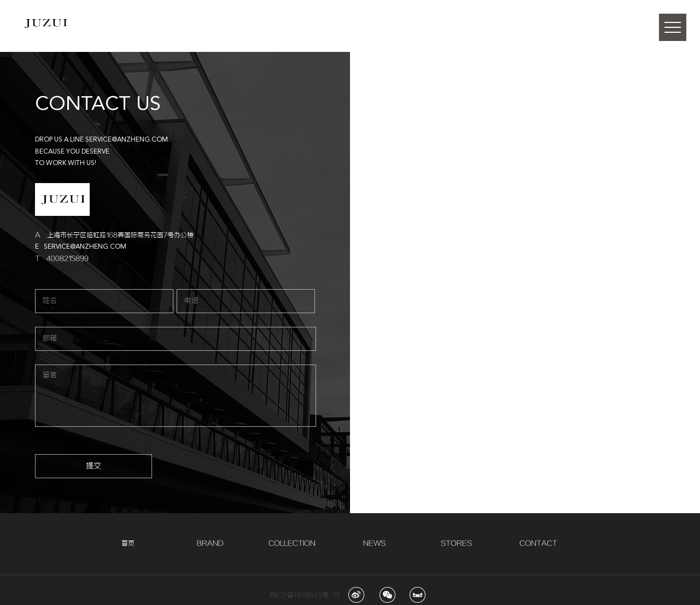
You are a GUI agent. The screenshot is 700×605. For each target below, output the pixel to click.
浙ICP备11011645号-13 (304, 595)
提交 (94, 466)
